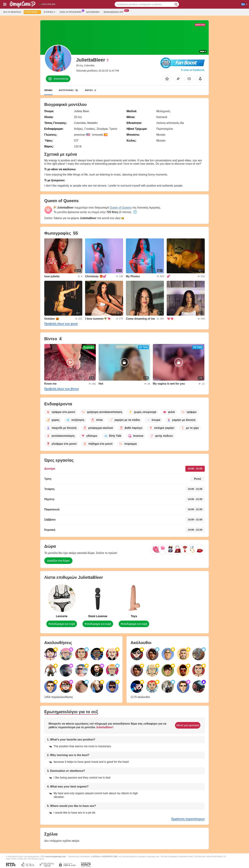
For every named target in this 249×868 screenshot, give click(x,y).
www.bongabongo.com (56, 856)
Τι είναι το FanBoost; (193, 70)
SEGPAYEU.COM (110, 856)
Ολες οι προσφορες (72, 12)
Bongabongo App (115, 12)
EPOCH (96, 856)
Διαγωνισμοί (93, 12)
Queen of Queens (121, 208)
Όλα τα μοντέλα (12, 12)
